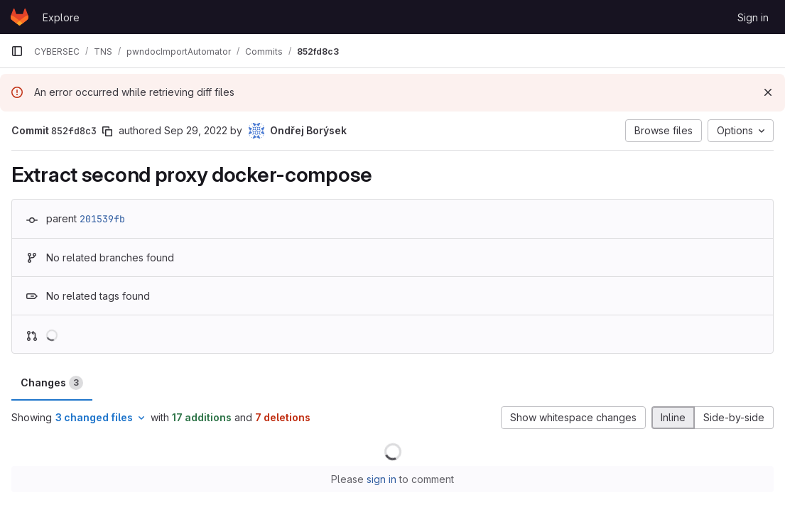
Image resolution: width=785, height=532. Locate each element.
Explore (61, 17)
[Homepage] (20, 17)
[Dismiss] (768, 92)
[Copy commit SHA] (107, 131)
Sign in (753, 17)
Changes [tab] (52, 383)
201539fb (102, 219)
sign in (381, 479)
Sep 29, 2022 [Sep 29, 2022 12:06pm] (196, 130)
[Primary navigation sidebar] (17, 51)
